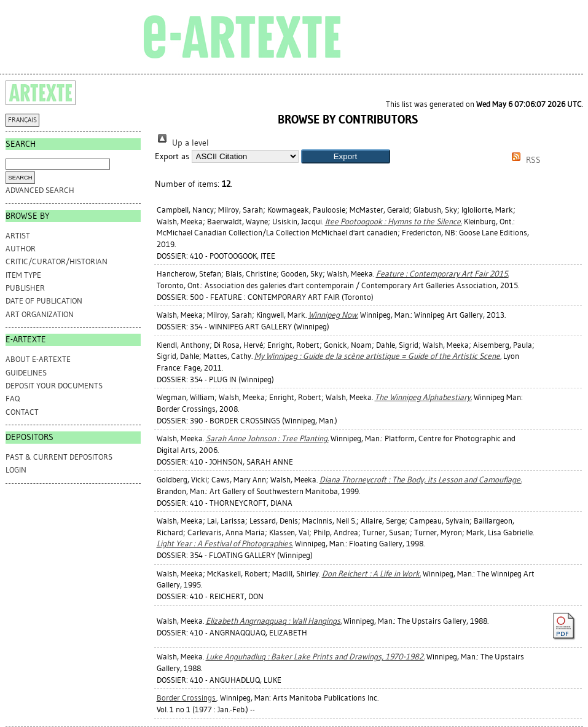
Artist (18, 236)
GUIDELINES (26, 373)
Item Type (23, 275)
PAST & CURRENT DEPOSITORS (59, 457)
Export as (172, 156)
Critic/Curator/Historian (57, 261)
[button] (346, 156)
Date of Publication (44, 301)
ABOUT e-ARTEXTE (38, 359)
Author (21, 249)
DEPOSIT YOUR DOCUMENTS (54, 386)
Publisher (25, 288)
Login (16, 470)
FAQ (13, 399)
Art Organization (40, 314)
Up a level (182, 143)
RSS (524, 160)
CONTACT (22, 412)
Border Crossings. (187, 698)
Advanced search (40, 190)
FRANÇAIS (22, 120)
